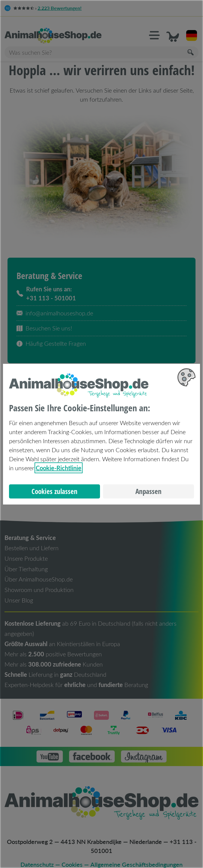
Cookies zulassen (55, 491)
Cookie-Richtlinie (59, 468)
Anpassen (148, 491)
